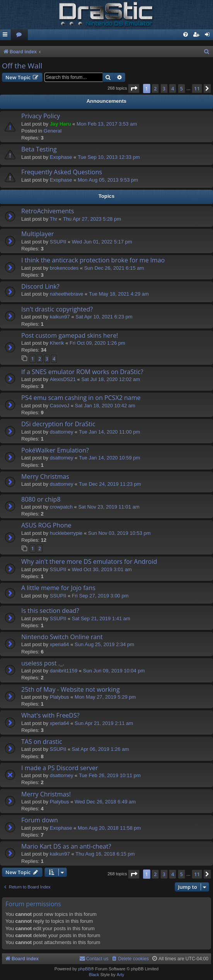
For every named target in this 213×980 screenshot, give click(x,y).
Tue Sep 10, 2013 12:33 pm (109, 157)
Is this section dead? (50, 611)
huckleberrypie (66, 533)
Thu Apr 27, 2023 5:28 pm (92, 219)
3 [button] (164, 88)
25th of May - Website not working (71, 689)
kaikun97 (60, 317)
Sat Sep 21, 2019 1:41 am (101, 618)
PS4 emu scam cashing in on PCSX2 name (81, 398)
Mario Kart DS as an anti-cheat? (66, 846)
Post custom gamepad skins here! (70, 335)
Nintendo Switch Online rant (62, 637)
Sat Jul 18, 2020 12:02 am (111, 379)
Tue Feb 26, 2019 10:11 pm (110, 775)
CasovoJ (60, 406)
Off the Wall (22, 66)
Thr (54, 219)
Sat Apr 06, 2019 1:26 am (100, 749)
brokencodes (64, 268)
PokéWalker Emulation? (55, 450)
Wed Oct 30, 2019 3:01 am (102, 569)
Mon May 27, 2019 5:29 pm (105, 697)
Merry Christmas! (46, 794)
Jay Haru (60, 124)
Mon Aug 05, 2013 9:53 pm (108, 180)
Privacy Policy (41, 116)
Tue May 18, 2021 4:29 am (119, 294)
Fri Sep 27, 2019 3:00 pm (100, 596)
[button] (134, 88)
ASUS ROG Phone (46, 525)
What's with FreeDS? (50, 715)
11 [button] (197, 88)
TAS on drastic (42, 742)
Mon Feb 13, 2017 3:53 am (107, 124)
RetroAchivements (48, 211)
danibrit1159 (64, 671)
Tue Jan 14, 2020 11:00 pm (110, 432)
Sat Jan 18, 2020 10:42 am (105, 406)
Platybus (60, 697)
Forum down (40, 820)
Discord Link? (40, 286)
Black (94, 975)
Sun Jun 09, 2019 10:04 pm (114, 671)
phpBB (84, 969)
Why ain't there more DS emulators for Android (89, 561)
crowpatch (61, 507)
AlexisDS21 (63, 379)
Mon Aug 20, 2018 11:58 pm (109, 828)
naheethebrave (67, 294)
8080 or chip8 (41, 499)
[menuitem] (19, 35)
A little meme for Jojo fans (58, 588)
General (53, 131)
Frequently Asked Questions (62, 172)
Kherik (57, 343)
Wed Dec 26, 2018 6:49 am (105, 802)
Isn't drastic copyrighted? (57, 309)
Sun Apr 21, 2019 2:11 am (104, 723)
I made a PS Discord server (60, 768)
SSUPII (58, 242)
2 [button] (155, 88)
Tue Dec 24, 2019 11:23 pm (110, 484)
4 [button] (173, 88)
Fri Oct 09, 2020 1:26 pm (97, 343)
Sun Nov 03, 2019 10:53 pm (119, 533)
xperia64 (60, 644)
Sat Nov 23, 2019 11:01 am (109, 507)
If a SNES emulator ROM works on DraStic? (82, 372)
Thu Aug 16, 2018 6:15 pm (105, 854)
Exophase (61, 157)
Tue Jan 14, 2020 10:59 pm (110, 458)
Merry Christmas (45, 476)
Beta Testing (39, 149)
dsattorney (62, 432)
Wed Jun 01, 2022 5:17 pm (102, 242)
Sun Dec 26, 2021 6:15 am (114, 268)
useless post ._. (43, 663)
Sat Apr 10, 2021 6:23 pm (104, 317)
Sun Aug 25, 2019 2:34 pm (104, 644)
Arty (121, 975)
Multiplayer (37, 234)
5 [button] (181, 88)
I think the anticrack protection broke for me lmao (93, 260)
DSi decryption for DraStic (58, 424)
